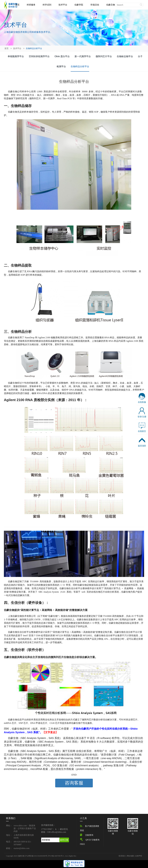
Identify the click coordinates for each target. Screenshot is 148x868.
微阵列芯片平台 (104, 56)
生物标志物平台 (125, 56)
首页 (17, 5)
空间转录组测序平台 (39, 56)
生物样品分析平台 (80, 66)
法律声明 (138, 856)
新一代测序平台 (83, 56)
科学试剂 (47, 5)
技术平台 (63, 5)
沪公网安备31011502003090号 (36, 856)
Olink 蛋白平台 (62, 56)
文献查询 (89, 835)
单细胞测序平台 (16, 56)
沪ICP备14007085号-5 (56, 856)
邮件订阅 (64, 840)
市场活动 (95, 5)
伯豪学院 (79, 5)
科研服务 (31, 5)
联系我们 (122, 856)
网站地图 (130, 856)
